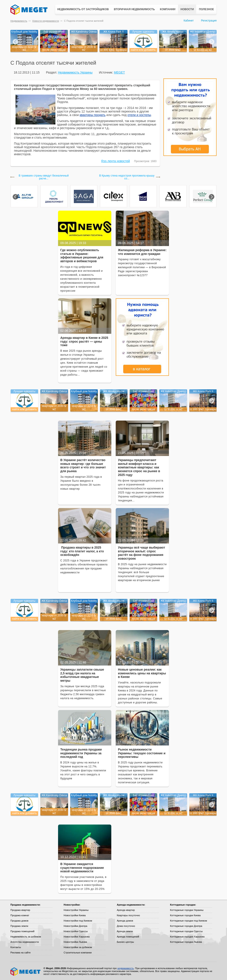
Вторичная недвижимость (134, 9)
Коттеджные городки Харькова (187, 937)
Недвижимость (19, 21)
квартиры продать (93, 115)
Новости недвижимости (46, 21)
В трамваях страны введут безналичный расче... (44, 177)
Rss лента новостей (116, 161)
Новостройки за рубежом (78, 947)
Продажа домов (19, 921)
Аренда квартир (126, 910)
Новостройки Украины (76, 910)
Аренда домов (125, 921)
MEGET (119, 72)
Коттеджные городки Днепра (186, 926)
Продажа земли (19, 926)
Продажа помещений (22, 931)
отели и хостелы (139, 115)
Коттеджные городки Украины (187, 910)
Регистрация (209, 21)
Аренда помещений (128, 937)
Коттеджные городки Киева (185, 915)
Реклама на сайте (21, 953)
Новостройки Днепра (75, 926)
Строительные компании (78, 953)
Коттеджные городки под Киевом (189, 921)
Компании (168, 9)
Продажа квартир (20, 910)
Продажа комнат (20, 915)
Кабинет (189, 21)
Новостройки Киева (75, 915)
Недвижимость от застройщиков (83, 9)
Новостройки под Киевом (78, 921)
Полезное (206, 9)
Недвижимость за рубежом (26, 937)
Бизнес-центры (125, 942)
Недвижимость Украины (75, 72)
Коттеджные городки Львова (186, 942)
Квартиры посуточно (128, 915)
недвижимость (125, 968)
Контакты (16, 947)
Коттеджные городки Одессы (186, 931)
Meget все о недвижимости (26, 972)
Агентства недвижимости (25, 942)
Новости (187, 9)
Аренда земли (125, 931)
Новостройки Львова (75, 942)
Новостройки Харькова (77, 937)
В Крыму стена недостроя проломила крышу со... (127, 177)
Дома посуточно (126, 926)
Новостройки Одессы (76, 931)
